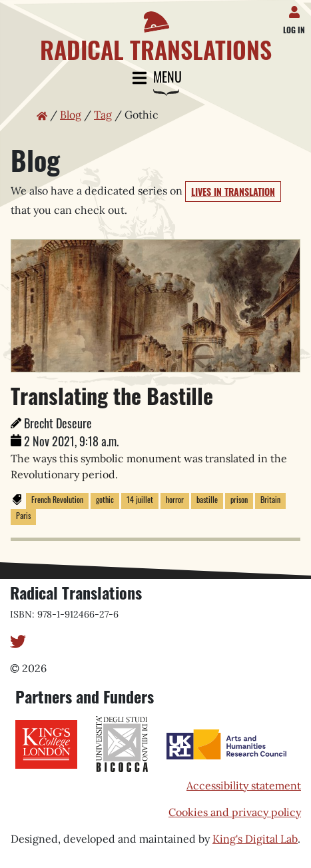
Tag (103, 115)
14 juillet (140, 499)
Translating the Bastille (112, 395)
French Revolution (57, 499)
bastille (207, 499)
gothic (105, 499)
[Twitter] (18, 640)
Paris (23, 515)
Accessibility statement (244, 785)
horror (175, 499)
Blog (71, 115)
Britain (270, 499)
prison (239, 499)
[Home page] (155, 31)
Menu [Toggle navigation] (156, 78)
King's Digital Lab (255, 839)
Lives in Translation (233, 192)
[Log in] (297, 9)
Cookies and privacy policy (235, 812)
